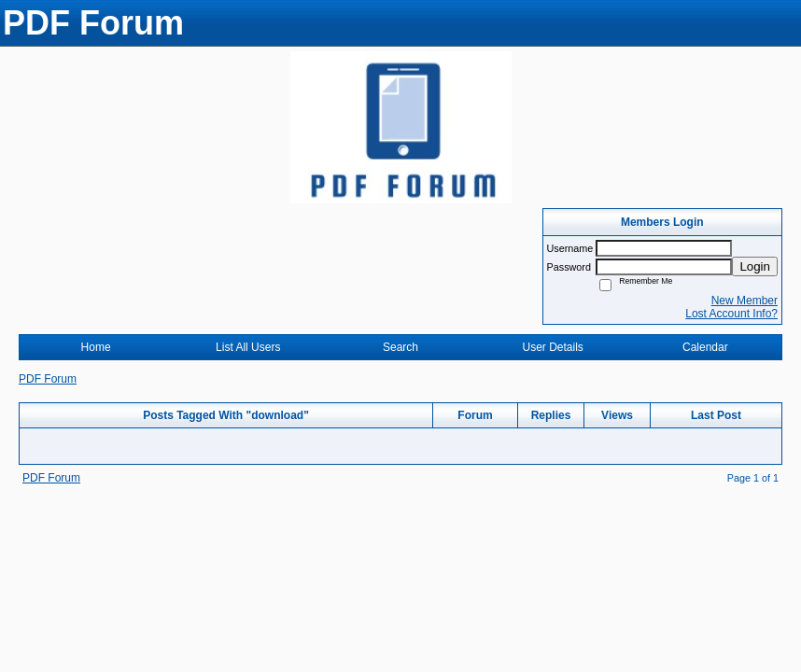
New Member (745, 301)
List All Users (248, 347)
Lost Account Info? (731, 314)
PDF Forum (48, 379)
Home (96, 347)
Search (400, 347)
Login (755, 266)
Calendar (705, 347)
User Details (552, 347)
